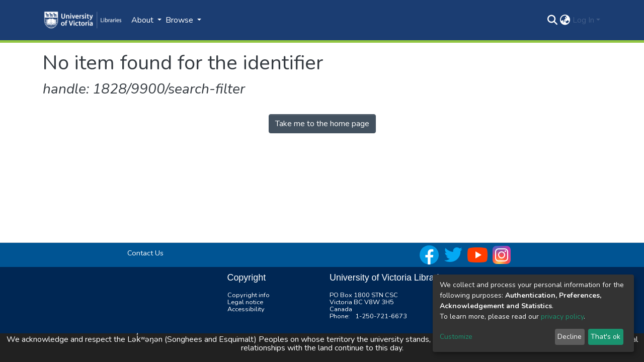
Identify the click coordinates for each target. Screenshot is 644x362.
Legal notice (245, 302)
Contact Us (145, 253)
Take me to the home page (322, 124)
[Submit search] (553, 20)
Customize (456, 337)
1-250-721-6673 (381, 316)
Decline (570, 337)
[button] (565, 20)
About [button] (143, 20)
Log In (583, 20)
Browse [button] (180, 20)
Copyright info (249, 295)
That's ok (606, 337)
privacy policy (562, 316)
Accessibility (246, 309)
